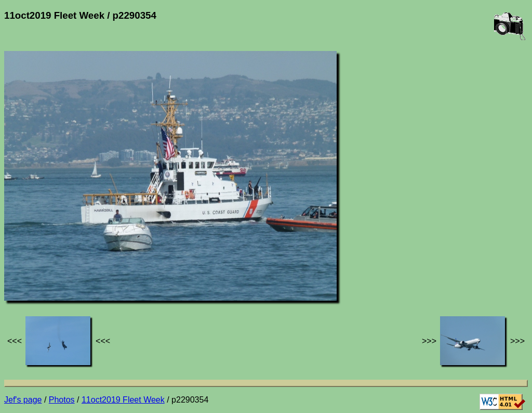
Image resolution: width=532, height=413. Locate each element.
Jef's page (23, 400)
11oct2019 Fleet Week (123, 400)
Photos (62, 400)
